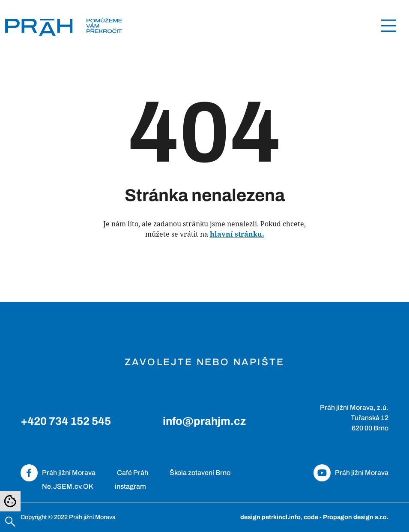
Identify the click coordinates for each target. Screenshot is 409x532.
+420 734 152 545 (66, 421)
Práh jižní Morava (69, 473)
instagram (130, 486)
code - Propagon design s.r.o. (346, 517)
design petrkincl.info (270, 517)
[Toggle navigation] (388, 26)
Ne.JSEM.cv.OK (68, 486)
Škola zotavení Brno (200, 473)
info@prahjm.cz (204, 421)
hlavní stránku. (237, 234)
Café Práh (133, 473)
